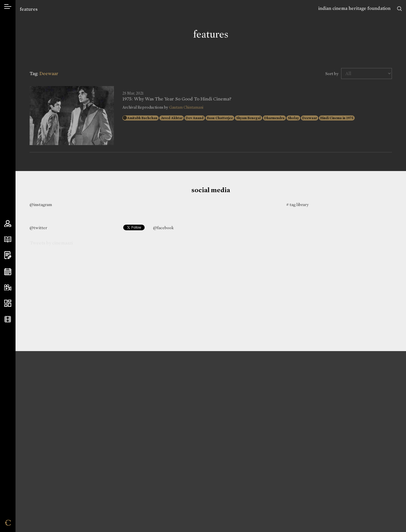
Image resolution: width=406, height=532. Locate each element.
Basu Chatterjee (220, 118)
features (29, 9)
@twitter (38, 228)
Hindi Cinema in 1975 (337, 118)
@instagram (41, 205)
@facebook (163, 228)
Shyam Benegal (249, 118)
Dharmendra (274, 118)
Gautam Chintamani (186, 107)
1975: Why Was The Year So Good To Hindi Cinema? (177, 99)
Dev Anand (195, 118)
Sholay (293, 118)
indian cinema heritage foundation (354, 8)
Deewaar (310, 118)
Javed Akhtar (172, 118)
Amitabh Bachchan (142, 118)
